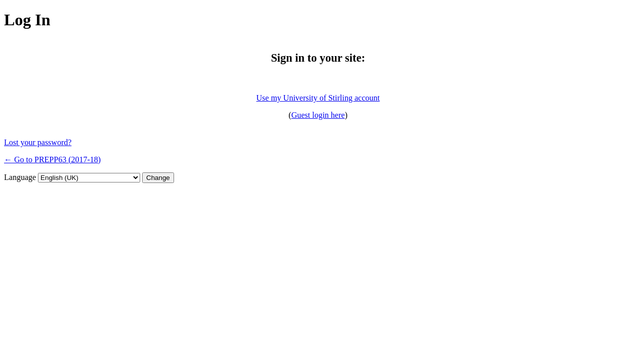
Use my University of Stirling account (318, 98)
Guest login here (318, 115)
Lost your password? (38, 142)
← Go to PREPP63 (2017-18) (52, 160)
